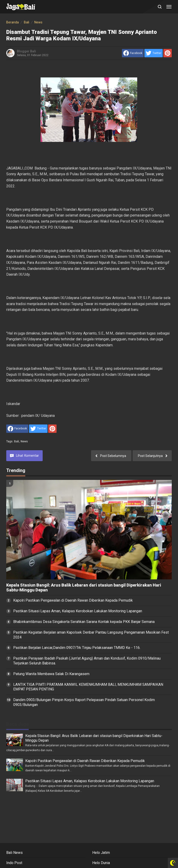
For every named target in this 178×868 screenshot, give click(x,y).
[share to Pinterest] (168, 53)
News (24, 441)
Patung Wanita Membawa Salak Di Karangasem (51, 674)
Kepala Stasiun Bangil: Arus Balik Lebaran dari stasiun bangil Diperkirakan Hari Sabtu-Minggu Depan (84, 588)
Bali (17, 441)
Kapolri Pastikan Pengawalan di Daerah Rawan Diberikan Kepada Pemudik (73, 600)
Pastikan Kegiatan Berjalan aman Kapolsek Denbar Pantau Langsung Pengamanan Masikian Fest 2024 (91, 635)
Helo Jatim (101, 853)
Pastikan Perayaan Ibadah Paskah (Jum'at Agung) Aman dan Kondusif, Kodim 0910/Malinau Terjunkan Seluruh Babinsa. (87, 661)
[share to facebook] (133, 53)
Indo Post (14, 863)
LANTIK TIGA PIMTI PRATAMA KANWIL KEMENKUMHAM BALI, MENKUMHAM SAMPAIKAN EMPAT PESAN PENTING (88, 687)
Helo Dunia (101, 863)
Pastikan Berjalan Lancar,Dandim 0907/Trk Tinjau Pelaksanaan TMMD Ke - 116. (77, 648)
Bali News (14, 853)
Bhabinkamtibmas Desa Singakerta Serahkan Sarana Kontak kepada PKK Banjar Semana (84, 622)
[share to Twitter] (154, 53)
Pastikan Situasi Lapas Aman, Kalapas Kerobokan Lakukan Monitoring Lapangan (78, 611)
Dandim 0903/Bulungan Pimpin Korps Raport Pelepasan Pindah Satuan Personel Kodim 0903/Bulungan (84, 702)
